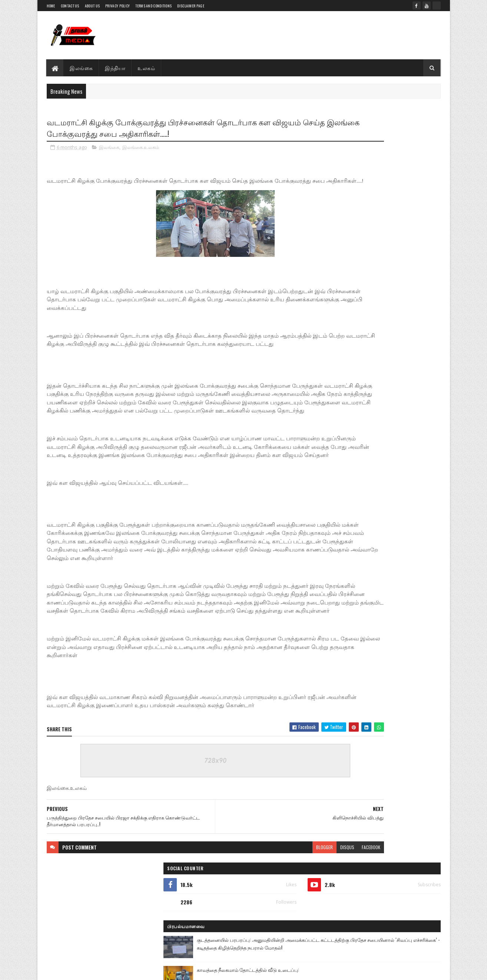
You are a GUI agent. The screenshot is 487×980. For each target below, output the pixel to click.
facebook (296, 899)
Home (51, 6)
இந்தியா (115, 68)
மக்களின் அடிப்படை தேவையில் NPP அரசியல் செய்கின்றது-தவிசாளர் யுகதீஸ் (395, 484)
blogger (250, 899)
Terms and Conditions (153, 6)
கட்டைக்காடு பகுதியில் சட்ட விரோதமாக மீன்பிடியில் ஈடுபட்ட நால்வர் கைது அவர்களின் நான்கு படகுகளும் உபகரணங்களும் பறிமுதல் (376, 350)
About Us (92, 6)
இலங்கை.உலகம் (141, 150)
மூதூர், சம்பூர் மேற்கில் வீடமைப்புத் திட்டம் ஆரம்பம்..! (394, 511)
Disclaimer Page (191, 6)
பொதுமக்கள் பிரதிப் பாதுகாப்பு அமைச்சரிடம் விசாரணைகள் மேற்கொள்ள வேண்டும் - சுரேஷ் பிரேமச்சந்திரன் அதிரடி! (374, 419)
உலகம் (147, 68)
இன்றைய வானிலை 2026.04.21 (389, 446)
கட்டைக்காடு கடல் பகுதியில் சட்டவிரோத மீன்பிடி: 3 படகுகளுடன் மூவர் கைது (396, 277)
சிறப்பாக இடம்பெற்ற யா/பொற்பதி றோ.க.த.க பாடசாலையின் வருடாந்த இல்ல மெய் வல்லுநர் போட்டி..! (395, 385)
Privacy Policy (117, 6)
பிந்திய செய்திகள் (352, 539)
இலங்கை (82, 68)
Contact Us (70, 6)
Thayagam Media (101, 959)
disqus (272, 899)
